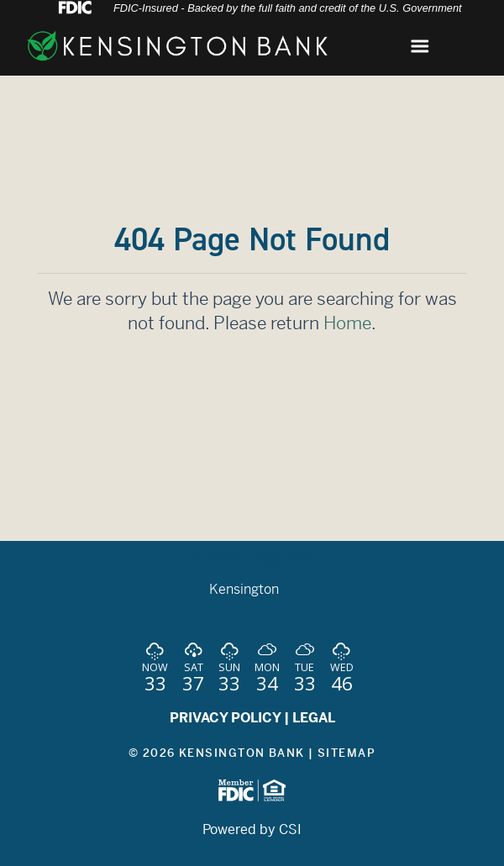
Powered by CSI (252, 829)
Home (347, 323)
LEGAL (314, 718)
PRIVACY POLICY (225, 718)
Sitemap (346, 753)
